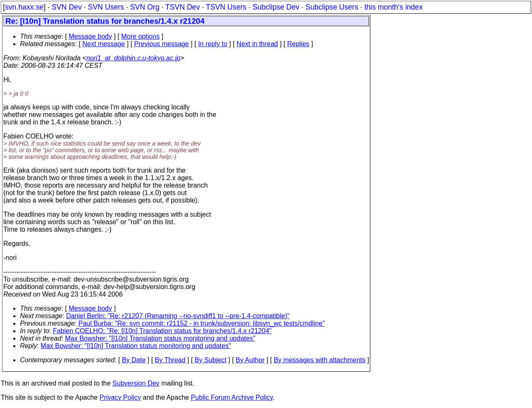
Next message (103, 44)
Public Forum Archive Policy (232, 397)
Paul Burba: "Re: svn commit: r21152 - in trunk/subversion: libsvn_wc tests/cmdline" (202, 323)
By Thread (170, 360)
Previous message (162, 44)
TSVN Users (226, 7)
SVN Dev (66, 7)
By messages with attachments (320, 360)
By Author (250, 360)
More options (141, 36)
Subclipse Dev (276, 7)
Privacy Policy (120, 397)
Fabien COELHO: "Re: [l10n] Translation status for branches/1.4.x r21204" (162, 331)
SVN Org (145, 7)
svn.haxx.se (24, 7)
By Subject (210, 360)
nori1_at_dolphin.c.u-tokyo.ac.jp (133, 58)
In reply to (213, 44)
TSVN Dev (183, 7)
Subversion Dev (136, 383)
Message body (90, 36)
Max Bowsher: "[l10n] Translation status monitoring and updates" (160, 338)
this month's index (394, 7)
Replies (298, 44)
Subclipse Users (332, 7)
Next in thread (257, 44)
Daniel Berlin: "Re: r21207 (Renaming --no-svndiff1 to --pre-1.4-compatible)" (178, 316)
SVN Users (106, 7)
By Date (134, 360)
